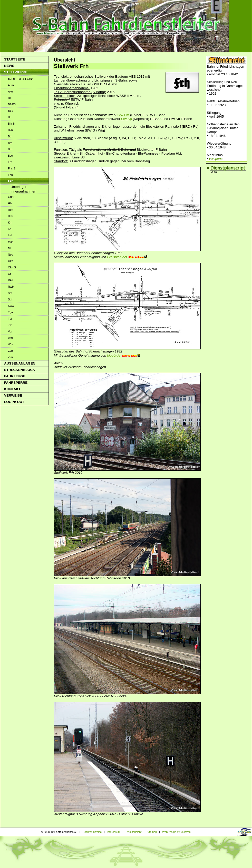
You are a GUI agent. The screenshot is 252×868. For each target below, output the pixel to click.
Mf (9, 248)
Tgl (10, 319)
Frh (11, 181)
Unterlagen (19, 187)
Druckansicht (134, 832)
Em (10, 162)
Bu (10, 136)
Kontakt (12, 389)
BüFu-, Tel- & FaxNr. (21, 79)
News (9, 66)
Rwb (11, 287)
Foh (10, 175)
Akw (11, 92)
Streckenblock (20, 370)
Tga (10, 312)
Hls (10, 203)
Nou (11, 255)
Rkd (11, 280)
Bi (9, 117)
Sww (11, 306)
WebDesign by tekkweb (176, 832)
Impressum (114, 832)
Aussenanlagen (20, 363)
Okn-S (12, 267)
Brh (10, 143)
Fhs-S (12, 168)
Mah (11, 242)
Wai (10, 338)
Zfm (10, 357)
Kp (10, 229)
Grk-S (12, 197)
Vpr (10, 331)
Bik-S (11, 124)
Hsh (11, 216)
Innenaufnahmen (23, 191)
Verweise (13, 395)
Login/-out (14, 402)
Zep (10, 351)
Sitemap (152, 832)
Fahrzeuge (15, 376)
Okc (11, 261)
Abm (11, 85)
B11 (11, 111)
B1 (10, 98)
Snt (10, 293)
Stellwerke (16, 72)
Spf (10, 299)
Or (9, 274)
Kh (10, 223)
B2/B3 (12, 104)
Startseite (15, 59)
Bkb (10, 130)
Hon (11, 210)
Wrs (10, 344)
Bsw (11, 156)
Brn (10, 149)
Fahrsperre (16, 383)
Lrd (10, 235)
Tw (10, 325)
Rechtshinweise (92, 832)
